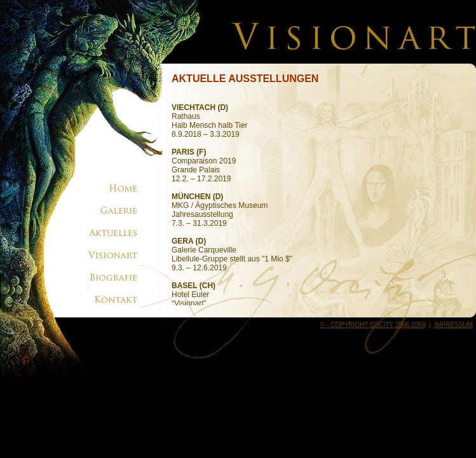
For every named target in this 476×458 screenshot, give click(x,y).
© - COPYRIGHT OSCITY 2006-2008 (373, 325)
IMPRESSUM (453, 325)
